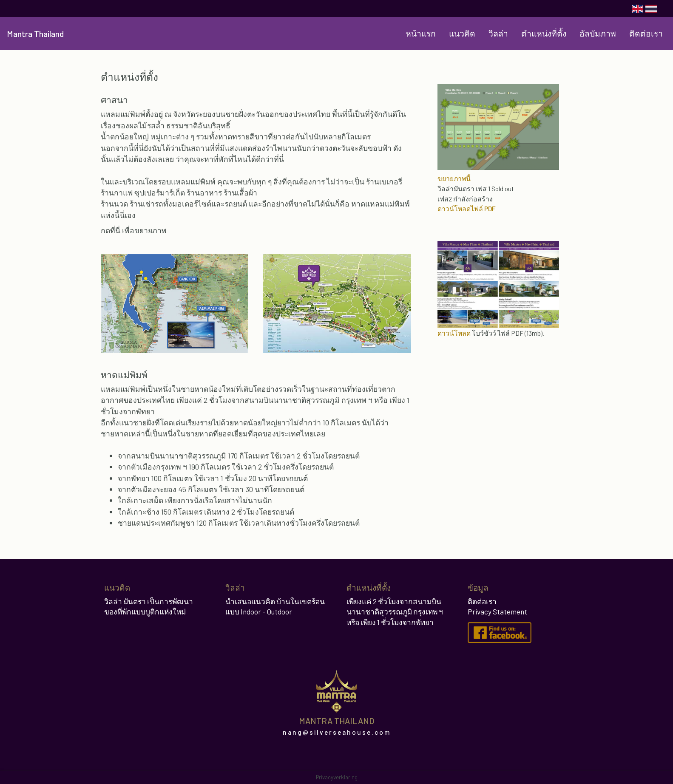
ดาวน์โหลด (454, 333)
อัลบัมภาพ (598, 33)
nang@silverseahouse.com (337, 732)
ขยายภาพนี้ (454, 178)
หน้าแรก (421, 33)
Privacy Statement (497, 611)
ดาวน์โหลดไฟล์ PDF (467, 208)
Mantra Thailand (35, 34)
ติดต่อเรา (646, 33)
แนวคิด (462, 33)
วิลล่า (498, 33)
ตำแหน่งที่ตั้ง (544, 33)
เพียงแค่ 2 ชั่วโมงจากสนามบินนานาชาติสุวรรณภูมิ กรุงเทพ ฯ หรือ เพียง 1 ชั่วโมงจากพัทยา (395, 612)
